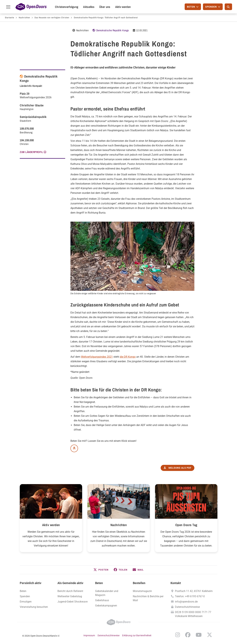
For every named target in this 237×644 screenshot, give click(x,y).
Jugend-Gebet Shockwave (72, 602)
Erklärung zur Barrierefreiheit (137, 635)
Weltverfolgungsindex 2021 (97, 357)
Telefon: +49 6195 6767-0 (190, 596)
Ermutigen (26, 602)
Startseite (10, 18)
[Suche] (228, 7)
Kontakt (176, 583)
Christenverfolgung (67, 7)
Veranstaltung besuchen (34, 607)
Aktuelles (89, 7)
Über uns (105, 7)
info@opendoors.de (186, 602)
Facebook (188, 635)
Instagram (178, 635)
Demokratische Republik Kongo (113, 30)
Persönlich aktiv (31, 583)
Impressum (89, 635)
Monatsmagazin (142, 591)
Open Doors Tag (186, 525)
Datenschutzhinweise (187, 607)
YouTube (199, 635)
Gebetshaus (102, 600)
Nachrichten (24, 18)
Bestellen (139, 583)
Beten (23, 591)
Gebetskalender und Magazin (107, 593)
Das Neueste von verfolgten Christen (52, 18)
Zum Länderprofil (31, 152)
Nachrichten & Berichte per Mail (148, 598)
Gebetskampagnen (106, 606)
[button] (101, 570)
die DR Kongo (128, 357)
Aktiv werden (123, 7)
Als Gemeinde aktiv (70, 583)
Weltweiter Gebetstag (70, 596)
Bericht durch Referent (70, 591)
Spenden (25, 596)
